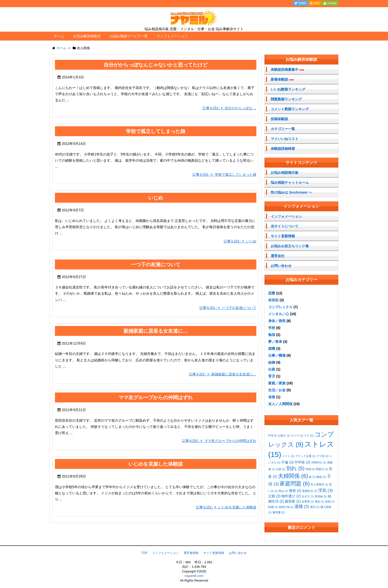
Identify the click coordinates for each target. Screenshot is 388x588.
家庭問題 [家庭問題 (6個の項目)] (295, 484)
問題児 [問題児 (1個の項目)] (322, 469)
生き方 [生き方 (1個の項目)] (308, 496)
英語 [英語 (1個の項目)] (319, 501)
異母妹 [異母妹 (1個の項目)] (321, 496)
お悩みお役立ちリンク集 (290, 246)
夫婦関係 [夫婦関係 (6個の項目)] (293, 476)
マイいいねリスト (285, 139)
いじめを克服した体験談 (156, 464)
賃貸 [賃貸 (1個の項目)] (330, 501)
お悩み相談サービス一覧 (129, 36)
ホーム (59, 36)
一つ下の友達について (156, 264)
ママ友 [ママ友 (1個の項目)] (323, 456)
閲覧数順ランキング (286, 99)
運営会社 (278, 256)
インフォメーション (172, 36)
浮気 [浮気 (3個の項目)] (325, 490)
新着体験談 (282, 79)
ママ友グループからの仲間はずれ (156, 397)
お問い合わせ (281, 266)
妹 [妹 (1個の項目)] (312, 477)
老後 (272, 397)
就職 (272, 348)
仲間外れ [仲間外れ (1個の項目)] (319, 462)
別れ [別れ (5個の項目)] (295, 468)
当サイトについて (285, 226)
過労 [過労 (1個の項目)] (315, 507)
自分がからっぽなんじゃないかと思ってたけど (156, 65)
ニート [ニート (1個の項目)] (288, 456)
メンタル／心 (279, 314)
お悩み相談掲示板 (285, 173)
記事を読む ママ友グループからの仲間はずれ (219, 441)
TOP (144, 553)
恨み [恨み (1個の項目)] (283, 491)
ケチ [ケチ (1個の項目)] (309, 436)
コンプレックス (280, 307)
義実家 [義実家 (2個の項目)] (293, 501)
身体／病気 (277, 321)
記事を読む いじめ (240, 241)
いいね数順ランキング (288, 89)
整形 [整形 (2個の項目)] (295, 491)
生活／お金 (277, 390)
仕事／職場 (277, 355)
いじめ (156, 198)
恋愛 (272, 293)
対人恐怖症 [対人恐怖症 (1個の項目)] (319, 484)
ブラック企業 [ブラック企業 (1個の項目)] (305, 456)
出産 (272, 369)
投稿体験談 (279, 119)
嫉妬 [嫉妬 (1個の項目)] (321, 477)
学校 (272, 328)
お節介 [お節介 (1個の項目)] (284, 436)
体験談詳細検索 (283, 149)
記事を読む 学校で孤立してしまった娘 (224, 174)
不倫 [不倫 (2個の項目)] (288, 462)
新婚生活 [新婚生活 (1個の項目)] (310, 491)
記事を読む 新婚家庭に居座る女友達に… (223, 374)
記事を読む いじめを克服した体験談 (226, 507)
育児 (272, 376)
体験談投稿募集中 (287, 70)
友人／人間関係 (280, 404)
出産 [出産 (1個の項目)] (281, 469)
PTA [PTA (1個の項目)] (273, 436)
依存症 (273, 300)
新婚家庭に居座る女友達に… (156, 331)
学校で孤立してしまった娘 (156, 131)
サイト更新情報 (283, 236)
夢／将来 (275, 342)
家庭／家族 (277, 383)
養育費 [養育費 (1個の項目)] (279, 512)
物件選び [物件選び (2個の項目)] (291, 496)
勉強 (272, 335)
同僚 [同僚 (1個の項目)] (310, 469)
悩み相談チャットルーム (290, 182)
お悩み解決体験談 (87, 36)
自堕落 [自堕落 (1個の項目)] (308, 501)
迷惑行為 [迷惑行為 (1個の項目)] (286, 507)
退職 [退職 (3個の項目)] (302, 507)
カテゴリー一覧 (283, 129)
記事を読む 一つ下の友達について (228, 308)
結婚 (272, 362)
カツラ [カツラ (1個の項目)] (297, 436)
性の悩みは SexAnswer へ (291, 192)
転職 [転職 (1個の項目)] (273, 507)
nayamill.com (194, 576)
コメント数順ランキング (290, 109)
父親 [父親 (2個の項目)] (274, 496)
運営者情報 (191, 553)
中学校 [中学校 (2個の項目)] (302, 462)
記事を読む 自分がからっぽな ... (230, 108)
